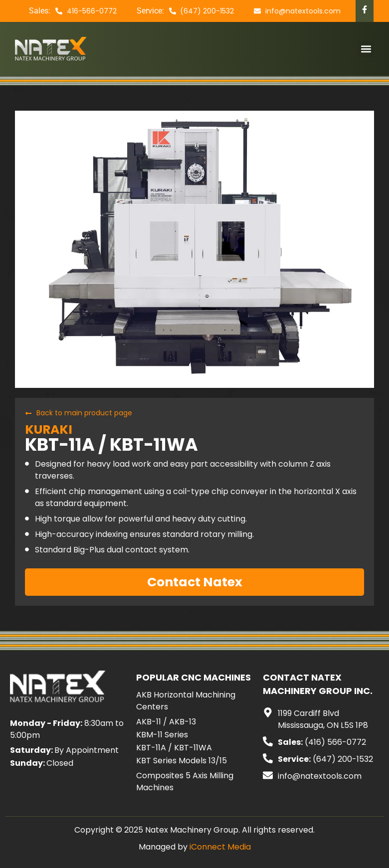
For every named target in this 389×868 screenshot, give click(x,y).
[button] (366, 49)
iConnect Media (220, 847)
